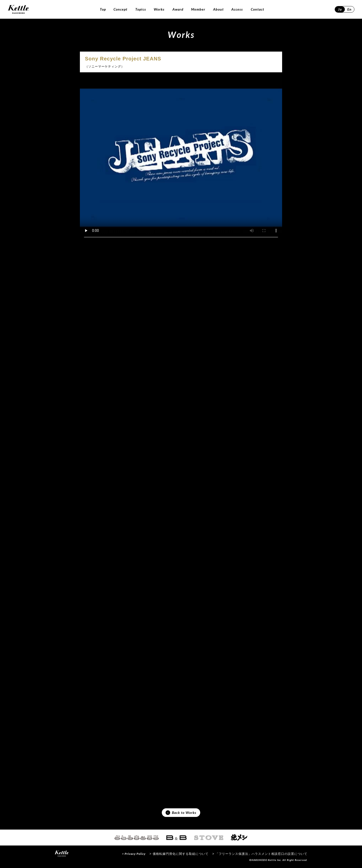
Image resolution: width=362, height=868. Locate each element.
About (218, 9)
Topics (141, 9)
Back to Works (181, 813)
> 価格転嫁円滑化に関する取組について (179, 854)
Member (198, 9)
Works (159, 9)
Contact (257, 9)
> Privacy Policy (134, 854)
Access (237, 9)
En (349, 9)
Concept (120, 9)
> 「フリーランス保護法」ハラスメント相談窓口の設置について (260, 854)
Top (103, 9)
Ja (340, 9)
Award (178, 9)
